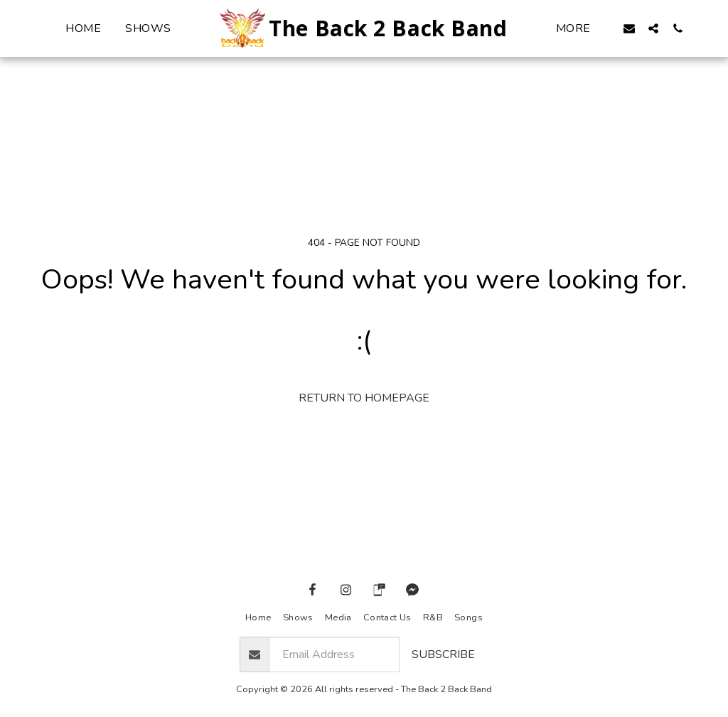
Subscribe (443, 654)
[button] (629, 28)
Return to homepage (364, 398)
